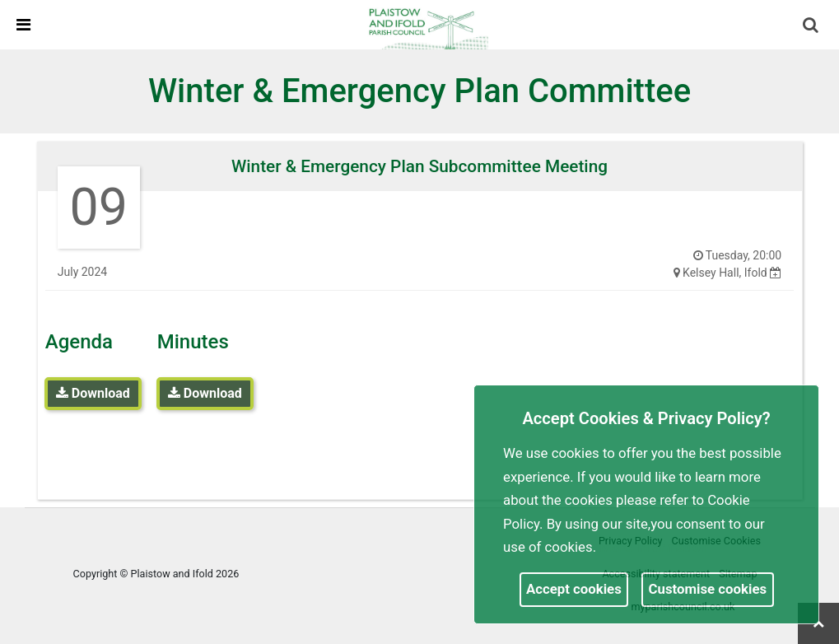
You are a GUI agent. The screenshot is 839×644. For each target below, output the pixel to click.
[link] (426, 24)
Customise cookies (708, 589)
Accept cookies (574, 589)
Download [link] (93, 393)
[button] (812, 26)
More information (654, 547)
